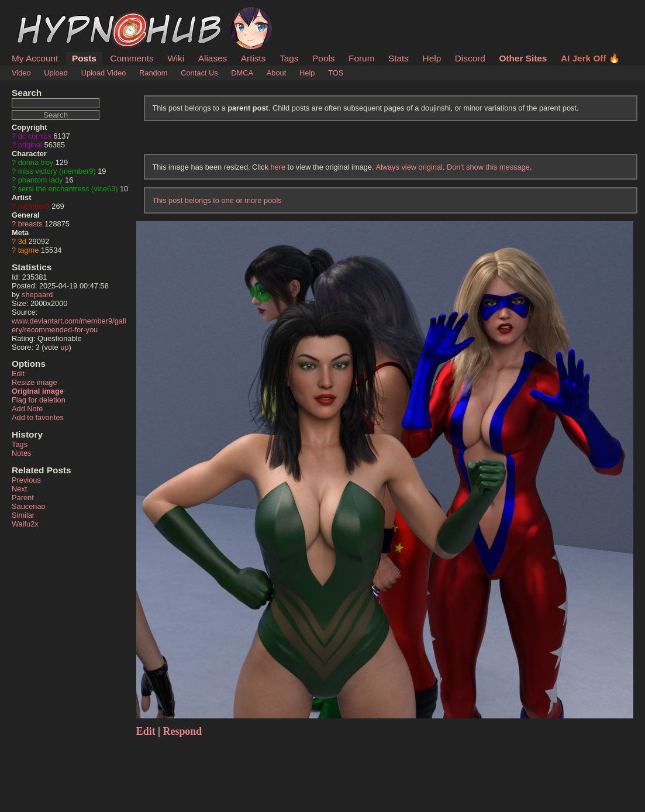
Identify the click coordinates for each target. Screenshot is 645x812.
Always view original (409, 167)
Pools (323, 58)
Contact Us (199, 73)
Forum (361, 58)
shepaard (37, 295)
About (276, 73)
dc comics (35, 136)
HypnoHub (44, 13)
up (64, 347)
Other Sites (523, 58)
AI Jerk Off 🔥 (590, 58)
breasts (30, 224)
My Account (35, 58)
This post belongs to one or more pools (217, 200)
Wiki (176, 58)
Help (432, 58)
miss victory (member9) (57, 171)
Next (19, 489)
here (278, 167)
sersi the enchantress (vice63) (68, 189)
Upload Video (104, 73)
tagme (29, 250)
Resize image (35, 382)
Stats (399, 58)
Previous (26, 480)
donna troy (36, 162)
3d (22, 241)
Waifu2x (25, 524)
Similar (23, 515)
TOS (336, 73)
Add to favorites (38, 417)
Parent (23, 498)
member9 (34, 206)
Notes (21, 453)
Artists (253, 58)
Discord (470, 58)
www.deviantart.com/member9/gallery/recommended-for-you (69, 325)
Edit (18, 374)
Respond (183, 731)
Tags (289, 58)
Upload (56, 73)
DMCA (242, 73)
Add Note (27, 409)
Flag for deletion (39, 400)
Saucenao (29, 506)
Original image (38, 391)
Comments (132, 58)
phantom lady (41, 180)
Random (153, 73)
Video (21, 73)
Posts (84, 58)
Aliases (213, 58)
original (30, 145)
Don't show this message (488, 167)
